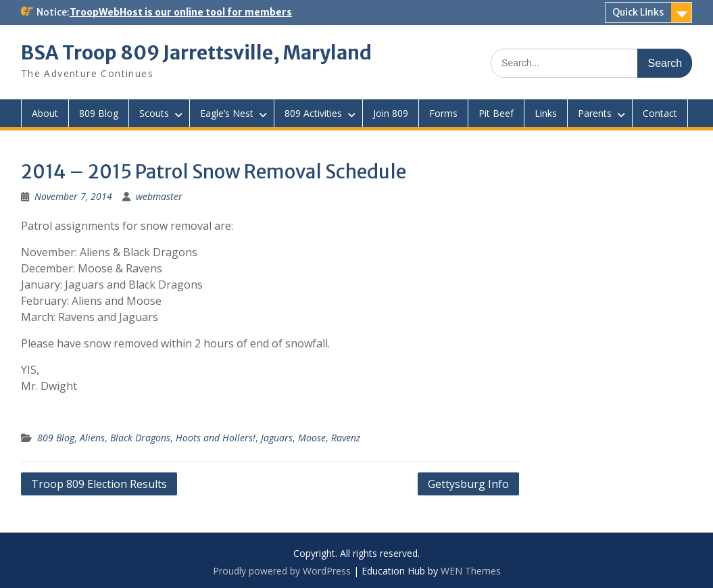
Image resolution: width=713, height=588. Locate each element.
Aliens (92, 438)
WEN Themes (471, 571)
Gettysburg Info (468, 484)
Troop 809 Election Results (99, 484)
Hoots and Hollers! (216, 438)
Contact (660, 113)
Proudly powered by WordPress (282, 571)
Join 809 (391, 113)
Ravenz (346, 438)
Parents (595, 113)
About (45, 113)
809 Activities (313, 113)
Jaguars (277, 438)
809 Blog (99, 113)
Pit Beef (496, 113)
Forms (443, 113)
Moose (312, 438)
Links (546, 113)
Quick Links (638, 12)
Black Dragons (140, 438)
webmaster (159, 196)
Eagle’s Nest (227, 113)
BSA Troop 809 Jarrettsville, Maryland (196, 53)
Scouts (154, 113)
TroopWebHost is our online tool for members (181, 12)
